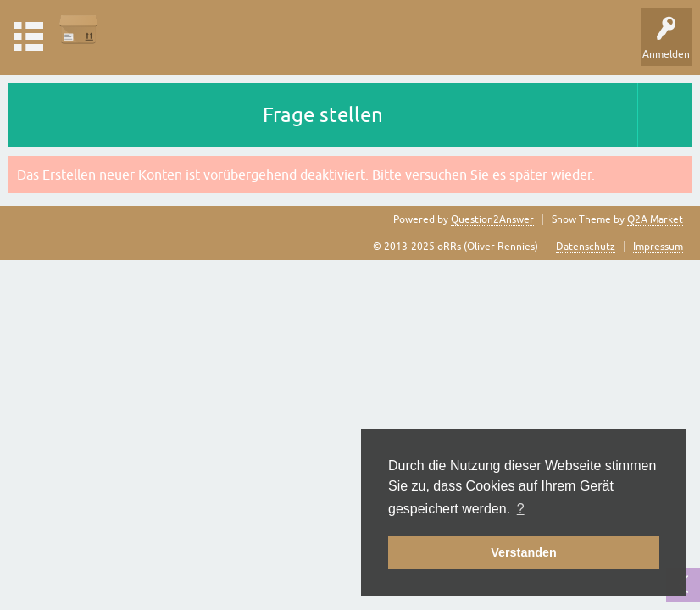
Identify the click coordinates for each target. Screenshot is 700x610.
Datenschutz (586, 247)
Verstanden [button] (524, 552)
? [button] (521, 509)
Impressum (658, 247)
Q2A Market (655, 219)
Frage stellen (323, 115)
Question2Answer (492, 219)
